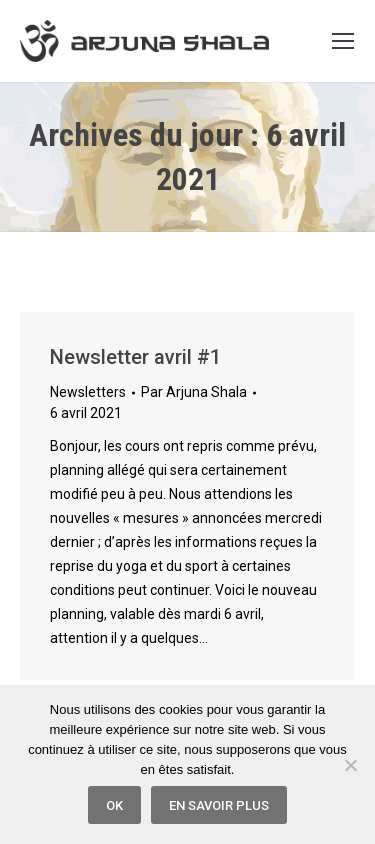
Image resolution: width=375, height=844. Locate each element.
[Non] (350, 765)
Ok (114, 805)
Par (194, 392)
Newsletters (88, 392)
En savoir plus (219, 805)
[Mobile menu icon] (343, 41)
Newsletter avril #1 (135, 357)
